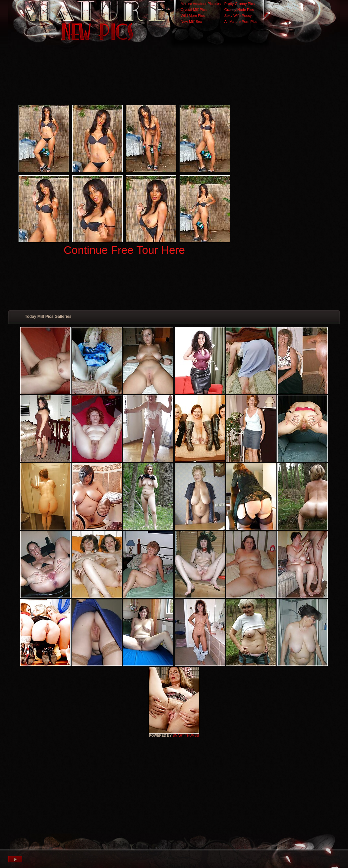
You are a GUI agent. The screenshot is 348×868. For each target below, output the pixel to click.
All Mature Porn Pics (241, 22)
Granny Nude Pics (239, 10)
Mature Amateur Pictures (201, 4)
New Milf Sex (191, 22)
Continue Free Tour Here (124, 250)
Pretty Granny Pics (240, 4)
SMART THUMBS (186, 736)
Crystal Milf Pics (194, 10)
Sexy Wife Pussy (238, 16)
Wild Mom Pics (193, 16)
